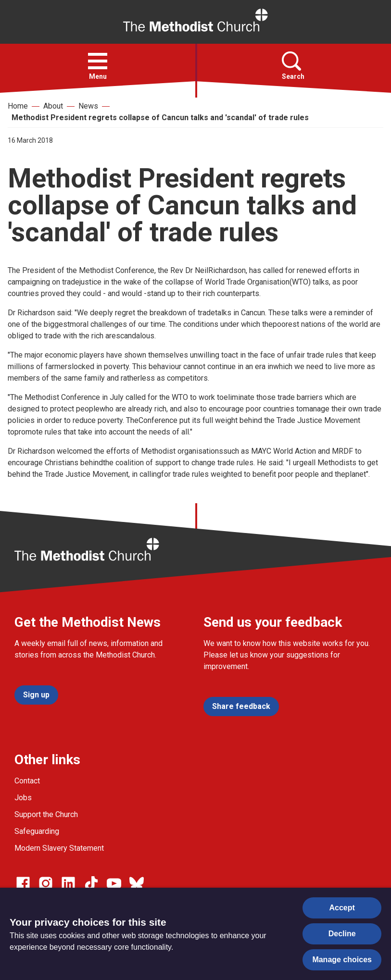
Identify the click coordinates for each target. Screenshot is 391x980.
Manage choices (342, 960)
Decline (342, 934)
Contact (27, 781)
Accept (342, 908)
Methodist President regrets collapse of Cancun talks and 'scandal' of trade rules (160, 118)
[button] (98, 61)
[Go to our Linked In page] (68, 883)
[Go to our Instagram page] (46, 883)
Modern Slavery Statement (59, 848)
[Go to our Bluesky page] (137, 883)
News (88, 106)
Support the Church (46, 814)
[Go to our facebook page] (23, 883)
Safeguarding (37, 831)
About (53, 106)
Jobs (23, 798)
